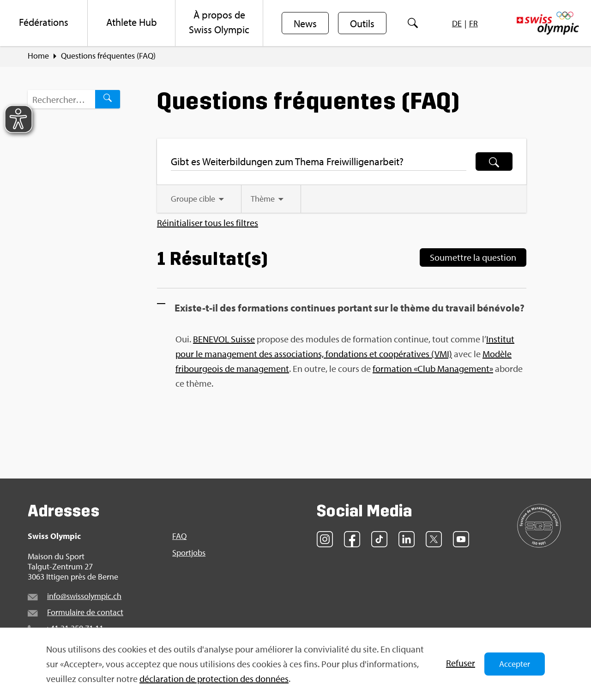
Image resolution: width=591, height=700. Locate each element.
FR (473, 23)
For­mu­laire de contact (85, 612)
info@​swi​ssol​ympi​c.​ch (84, 596)
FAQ (179, 536)
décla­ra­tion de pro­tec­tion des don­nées (214, 679)
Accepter (515, 664)
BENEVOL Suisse (224, 339)
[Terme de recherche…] (61, 99)
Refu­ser (461, 663)
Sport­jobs (189, 553)
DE (457, 23)
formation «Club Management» (433, 368)
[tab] (199, 199)
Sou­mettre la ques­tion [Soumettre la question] (473, 257)
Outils (362, 24)
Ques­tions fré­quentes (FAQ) (108, 56)
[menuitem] (44, 23)
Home (38, 56)
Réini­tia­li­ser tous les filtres (208, 223)
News (305, 24)
